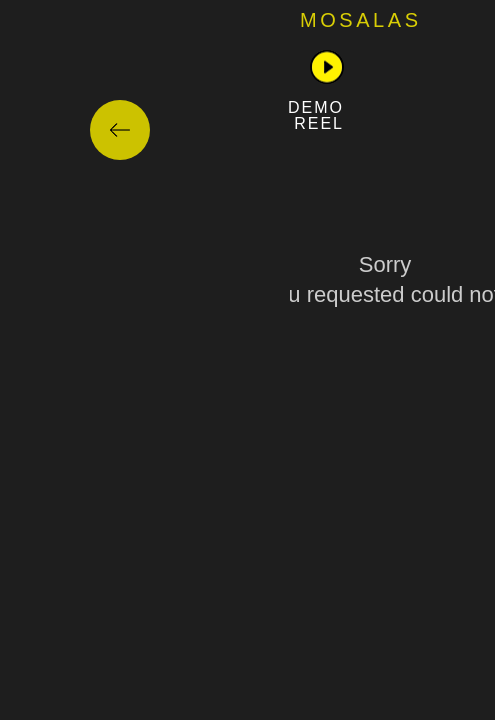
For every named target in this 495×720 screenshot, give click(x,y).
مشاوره (249, 27)
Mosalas (71, 20)
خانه (339, 27)
